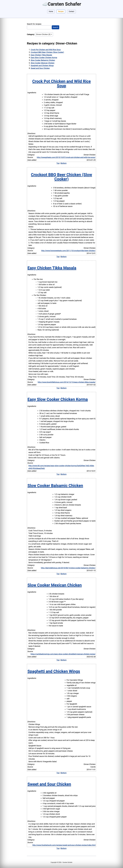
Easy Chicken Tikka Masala (41, 55)
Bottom (64, 163)
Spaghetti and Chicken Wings (42, 65)
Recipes (61, 11)
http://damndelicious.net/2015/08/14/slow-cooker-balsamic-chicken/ (68, 568)
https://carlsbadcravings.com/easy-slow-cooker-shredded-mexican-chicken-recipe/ (63, 654)
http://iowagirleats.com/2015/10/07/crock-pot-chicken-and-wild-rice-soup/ (66, 157)
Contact (71, 11)
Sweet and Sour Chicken (40, 68)
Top (58, 163)
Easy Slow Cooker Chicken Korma (44, 57)
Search (55, 27)
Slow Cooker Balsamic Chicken (43, 60)
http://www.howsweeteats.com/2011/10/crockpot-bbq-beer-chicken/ (68, 251)
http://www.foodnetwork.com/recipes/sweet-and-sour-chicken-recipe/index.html (64, 845)
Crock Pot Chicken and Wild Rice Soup (46, 50)
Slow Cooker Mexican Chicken (43, 63)
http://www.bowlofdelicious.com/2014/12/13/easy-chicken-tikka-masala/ (67, 382)
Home (51, 11)
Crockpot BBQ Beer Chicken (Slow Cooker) (47, 52)
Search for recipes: (34, 24)
